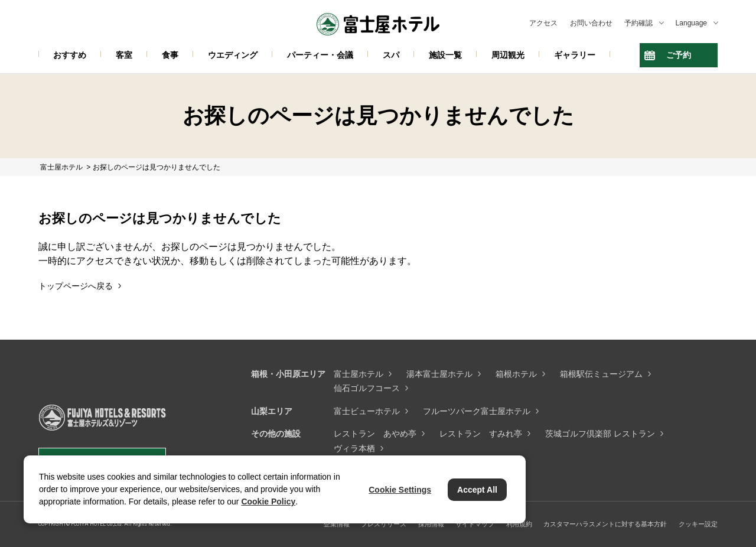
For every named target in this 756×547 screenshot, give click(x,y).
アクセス (543, 23)
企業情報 (337, 524)
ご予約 (679, 55)
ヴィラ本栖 (354, 448)
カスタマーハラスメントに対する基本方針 (605, 524)
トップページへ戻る (76, 286)
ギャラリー (575, 55)
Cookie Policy (268, 502)
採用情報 (431, 524)
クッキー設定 (698, 524)
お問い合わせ (591, 23)
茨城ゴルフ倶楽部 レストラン (600, 434)
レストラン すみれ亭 (481, 434)
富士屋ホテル (359, 374)
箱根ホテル (516, 374)
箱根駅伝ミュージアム (601, 374)
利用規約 (519, 524)
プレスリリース (384, 524)
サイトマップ (475, 524)
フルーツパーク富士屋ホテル (477, 411)
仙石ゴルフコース (367, 388)
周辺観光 (508, 55)
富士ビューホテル (367, 411)
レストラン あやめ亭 (375, 434)
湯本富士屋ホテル (439, 374)
